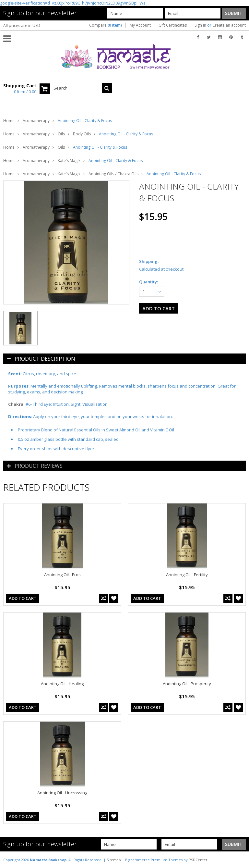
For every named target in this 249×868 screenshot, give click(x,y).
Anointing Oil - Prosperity (187, 684)
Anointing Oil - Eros (62, 575)
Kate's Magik (69, 161)
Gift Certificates (173, 25)
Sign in (200, 25)
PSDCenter (198, 860)
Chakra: (16, 404)
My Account (140, 25)
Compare (106, 25)
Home (9, 121)
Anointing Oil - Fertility (187, 575)
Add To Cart (23, 598)
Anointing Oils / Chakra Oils (113, 174)
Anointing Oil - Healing (62, 684)
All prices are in (22, 25)
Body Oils (82, 134)
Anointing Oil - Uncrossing (62, 793)
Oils (61, 134)
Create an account (229, 25)
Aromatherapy (36, 121)
